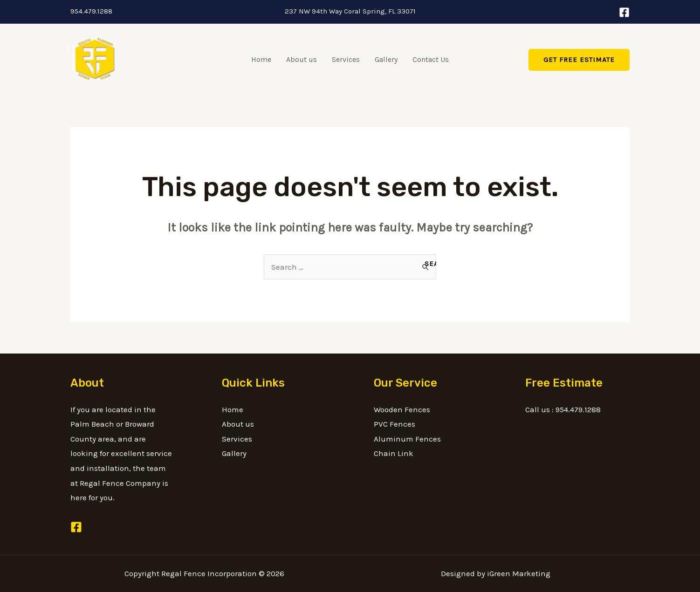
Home (261, 59)
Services (346, 59)
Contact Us (431, 59)
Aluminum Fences (407, 439)
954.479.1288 (91, 11)
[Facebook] (624, 12)
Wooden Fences (402, 409)
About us (302, 59)
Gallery (386, 59)
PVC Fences (395, 424)
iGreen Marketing (519, 573)
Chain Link (394, 453)
